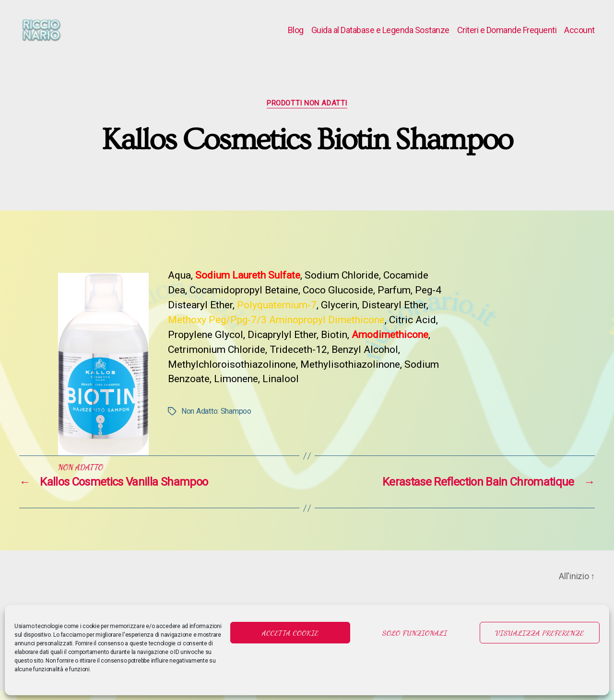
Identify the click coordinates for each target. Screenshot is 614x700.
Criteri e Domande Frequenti (507, 35)
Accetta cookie (290, 633)
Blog (296, 35)
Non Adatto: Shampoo (216, 421)
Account (579, 35)
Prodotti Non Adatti (307, 113)
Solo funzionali (415, 633)
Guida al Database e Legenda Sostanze (380, 35)
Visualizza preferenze (540, 633)
